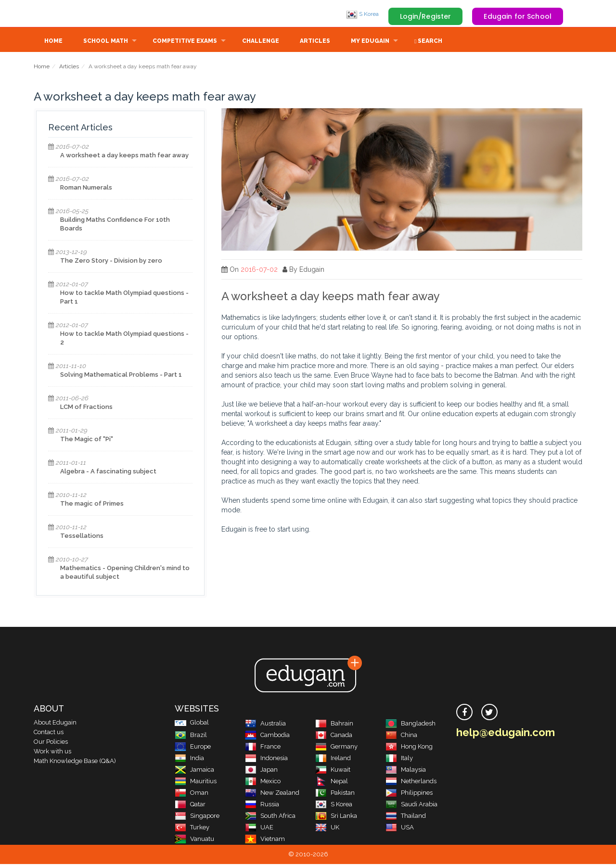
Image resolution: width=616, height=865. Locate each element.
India (189, 759)
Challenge (261, 42)
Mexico (263, 782)
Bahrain (334, 724)
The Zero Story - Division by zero (111, 261)
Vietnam (265, 840)
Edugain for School (518, 16)
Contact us (49, 733)
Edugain (70, 14)
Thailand (406, 817)
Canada (334, 736)
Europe (193, 747)
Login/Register (426, 16)
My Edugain (370, 42)
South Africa (270, 817)
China (401, 736)
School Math (106, 42)
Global (192, 723)
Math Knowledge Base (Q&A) (75, 762)
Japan (261, 770)
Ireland (333, 759)
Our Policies (51, 743)
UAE (259, 828)
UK (327, 828)
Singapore (197, 817)
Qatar (190, 805)
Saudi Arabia (411, 805)
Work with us (52, 752)
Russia (262, 805)
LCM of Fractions (86, 408)
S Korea (362, 14)
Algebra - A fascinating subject (108, 472)
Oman (192, 794)
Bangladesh (411, 724)
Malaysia (406, 770)
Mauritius (196, 782)
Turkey (192, 828)
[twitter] (489, 713)
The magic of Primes (92, 504)
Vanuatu (194, 840)
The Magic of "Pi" (87, 440)
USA (400, 828)
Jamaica (194, 770)
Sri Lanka (336, 817)
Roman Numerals (86, 188)
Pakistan (335, 794)
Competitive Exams (185, 42)
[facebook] (464, 713)
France (263, 747)
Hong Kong (409, 747)
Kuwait (333, 770)
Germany (336, 747)
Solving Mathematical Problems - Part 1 (121, 375)
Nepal (332, 782)
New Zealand (272, 794)
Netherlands (411, 782)
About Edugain (55, 723)
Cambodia (267, 736)
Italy (399, 759)
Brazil (191, 736)
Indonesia (266, 759)
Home (53, 42)
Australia (265, 724)
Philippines (409, 794)
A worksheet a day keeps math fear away (124, 156)
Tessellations (82, 537)
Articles (315, 42)
